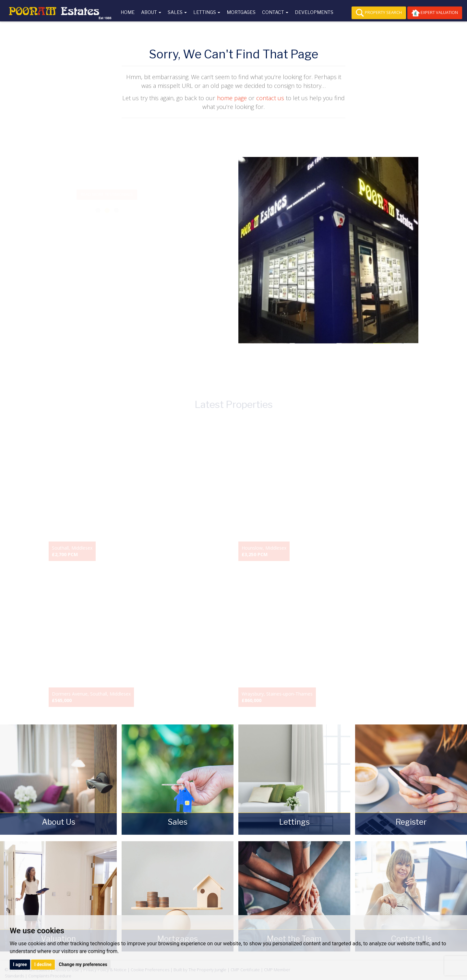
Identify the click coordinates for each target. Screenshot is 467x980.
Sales (177, 12)
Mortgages (241, 12)
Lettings (207, 12)
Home (128, 12)
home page (232, 98)
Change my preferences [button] (83, 964)
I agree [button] (20, 964)
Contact (275, 12)
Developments (314, 12)
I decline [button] (43, 964)
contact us (270, 98)
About (151, 12)
